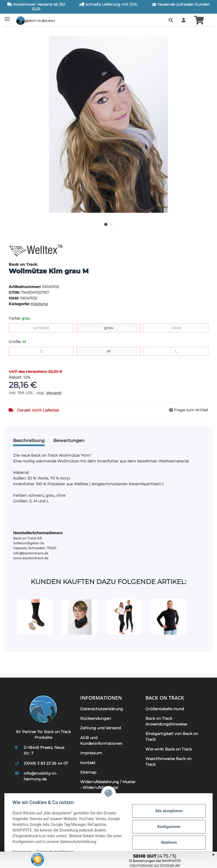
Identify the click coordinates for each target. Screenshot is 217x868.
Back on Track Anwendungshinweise (166, 721)
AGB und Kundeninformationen (101, 741)
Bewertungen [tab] (69, 441)
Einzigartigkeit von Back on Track (172, 736)
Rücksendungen (96, 718)
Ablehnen (168, 842)
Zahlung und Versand (100, 728)
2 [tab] (111, 224)
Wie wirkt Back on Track (169, 749)
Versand (54, 393)
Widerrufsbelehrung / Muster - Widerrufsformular (108, 785)
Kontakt (88, 763)
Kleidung (39, 304)
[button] (171, 20)
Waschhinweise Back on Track (168, 762)
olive (180, 328)
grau (113, 328)
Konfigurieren (168, 827)
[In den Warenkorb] (13, 33)
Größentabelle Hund (165, 709)
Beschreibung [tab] (29, 441)
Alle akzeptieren (168, 811)
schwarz (49, 328)
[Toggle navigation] (7, 17)
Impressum (91, 753)
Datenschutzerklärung (102, 709)
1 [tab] (106, 224)
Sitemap (88, 772)
